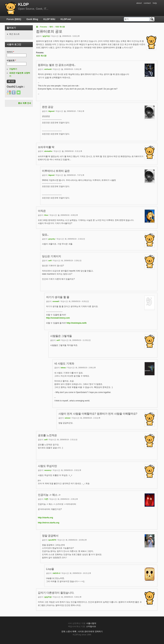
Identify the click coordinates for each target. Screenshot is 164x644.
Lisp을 (50, 569)
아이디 (10, 52)
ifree (46, 215)
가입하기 (13, 69)
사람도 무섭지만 (47, 466)
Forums (44, 27)
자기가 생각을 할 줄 (58, 297)
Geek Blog (32, 19)
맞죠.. (45, 235)
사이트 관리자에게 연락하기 (90, 632)
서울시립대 (91, 623)
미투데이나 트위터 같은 (56, 171)
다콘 (46, 499)
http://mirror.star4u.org (49, 523)
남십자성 (46, 36)
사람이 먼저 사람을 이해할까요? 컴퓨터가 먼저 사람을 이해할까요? (98, 414)
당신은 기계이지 (51, 256)
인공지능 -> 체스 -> (49, 495)
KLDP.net (66, 19)
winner (68, 418)
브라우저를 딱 (46, 147)
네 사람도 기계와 (64, 364)
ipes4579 (52, 540)
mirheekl (48, 69)
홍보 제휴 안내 (25, 103)
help (155, 3)
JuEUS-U (56, 573)
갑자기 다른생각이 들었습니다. (56, 593)
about (139, 3)
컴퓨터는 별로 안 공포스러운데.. (57, 65)
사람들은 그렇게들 (61, 336)
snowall (56, 301)
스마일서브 (91, 626)
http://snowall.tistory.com (58, 318)
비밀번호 (11, 60)
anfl (50, 261)
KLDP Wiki (49, 19)
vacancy (48, 470)
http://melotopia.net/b (77, 323)
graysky (52, 239)
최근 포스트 (14, 34)
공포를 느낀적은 (47, 435)
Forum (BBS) (14, 19)
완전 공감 (48, 107)
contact (147, 3)
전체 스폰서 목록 (69, 632)
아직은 (42, 211)
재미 (51, 27)
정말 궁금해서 (50, 536)
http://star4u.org (45, 518)
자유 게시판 (60, 27)
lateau (63, 368)
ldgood (51, 111)
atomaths (48, 151)
